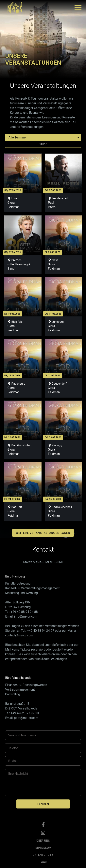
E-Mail (13, 761)
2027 (43, 144)
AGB (44, 862)
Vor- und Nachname (22, 735)
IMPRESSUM (43, 848)
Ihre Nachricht (18, 774)
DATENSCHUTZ (43, 855)
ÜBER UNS (43, 841)
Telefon (13, 748)
